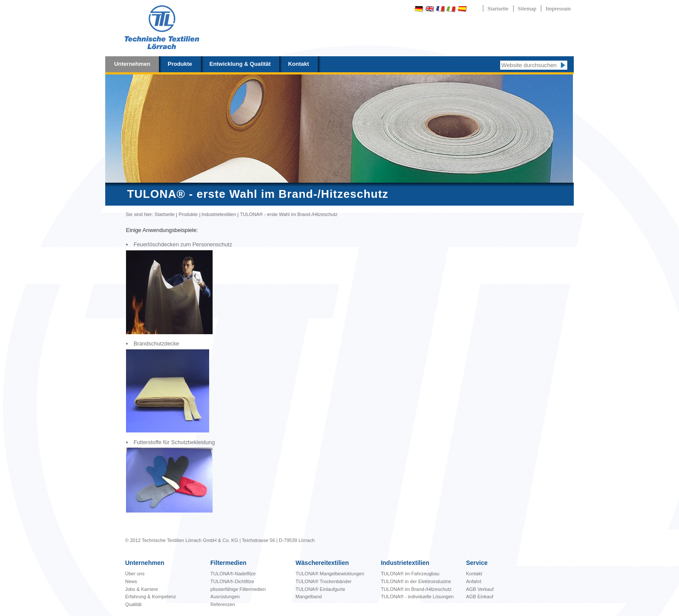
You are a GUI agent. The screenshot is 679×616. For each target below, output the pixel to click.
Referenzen (223, 604)
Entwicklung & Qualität (240, 64)
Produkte (180, 64)
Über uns (135, 574)
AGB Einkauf (480, 597)
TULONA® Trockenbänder (324, 581)
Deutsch (419, 9)
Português (485, 9)
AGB (472, 589)
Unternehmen (132, 64)
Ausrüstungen (225, 597)
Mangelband (309, 597)
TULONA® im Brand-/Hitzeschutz (416, 589)
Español (462, 9)
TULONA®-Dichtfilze (232, 581)
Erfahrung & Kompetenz (150, 597)
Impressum (558, 8)
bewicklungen (330, 574)
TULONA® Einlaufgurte (321, 589)
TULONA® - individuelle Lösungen (417, 597)
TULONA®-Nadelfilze (233, 574)
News (131, 581)
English (430, 9)
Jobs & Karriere (142, 589)
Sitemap (527, 8)
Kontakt (298, 64)
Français (440, 9)
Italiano (451, 9)
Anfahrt (474, 581)
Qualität (133, 604)
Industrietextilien (219, 214)
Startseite (498, 8)
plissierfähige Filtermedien (238, 589)
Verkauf (485, 589)
